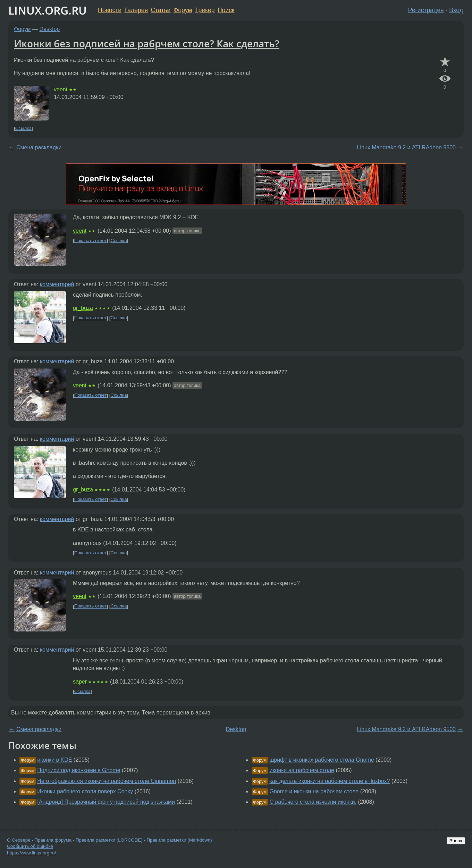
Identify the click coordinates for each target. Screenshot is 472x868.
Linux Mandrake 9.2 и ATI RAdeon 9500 (406, 147)
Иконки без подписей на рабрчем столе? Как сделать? (147, 43)
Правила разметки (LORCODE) (109, 840)
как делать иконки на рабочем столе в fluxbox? (330, 781)
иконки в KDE (54, 760)
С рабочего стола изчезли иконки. (313, 802)
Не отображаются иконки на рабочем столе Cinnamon (107, 781)
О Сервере (19, 840)
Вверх (456, 841)
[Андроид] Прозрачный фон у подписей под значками (106, 802)
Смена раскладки (39, 147)
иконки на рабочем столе (302, 770)
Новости (110, 10)
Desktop (50, 29)
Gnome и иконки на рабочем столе (314, 791)
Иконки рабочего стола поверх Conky (85, 791)
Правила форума (53, 840)
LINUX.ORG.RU (48, 10)
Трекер (205, 10)
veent (61, 89)
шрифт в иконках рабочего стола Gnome (322, 760)
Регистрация (426, 10)
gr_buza (83, 308)
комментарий (57, 284)
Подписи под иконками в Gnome (79, 770)
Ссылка (23, 128)
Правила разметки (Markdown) (179, 840)
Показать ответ (91, 241)
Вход (456, 10)
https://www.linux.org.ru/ (31, 853)
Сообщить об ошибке (30, 846)
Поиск (226, 10)
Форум (183, 10)
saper (80, 682)
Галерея (136, 10)
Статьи (161, 10)
